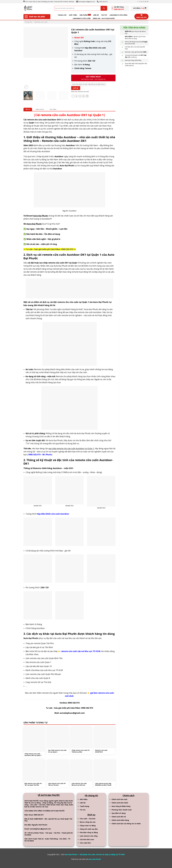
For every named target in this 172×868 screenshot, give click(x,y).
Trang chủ (62, 15)
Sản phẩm (83, 15)
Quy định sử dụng (119, 814)
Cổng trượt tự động (88, 826)
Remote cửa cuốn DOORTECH (102, 752)
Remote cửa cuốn (41, 22)
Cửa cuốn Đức (85, 844)
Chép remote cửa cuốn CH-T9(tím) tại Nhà (80, 752)
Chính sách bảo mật (119, 800)
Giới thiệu (73, 15)
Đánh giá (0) (40, 109)
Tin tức (104, 15)
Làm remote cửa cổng (118, 15)
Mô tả (28, 109)
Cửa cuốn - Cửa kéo (88, 820)
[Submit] (104, 8)
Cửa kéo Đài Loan (87, 840)
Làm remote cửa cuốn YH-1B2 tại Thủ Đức (57, 785)
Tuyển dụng (84, 807)
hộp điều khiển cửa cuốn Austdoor (53, 514)
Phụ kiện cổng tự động (89, 833)
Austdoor (73, 211)
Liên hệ (96, 15)
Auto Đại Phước (95, 860)
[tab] (28, 109)
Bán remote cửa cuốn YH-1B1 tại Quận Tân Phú (34, 785)
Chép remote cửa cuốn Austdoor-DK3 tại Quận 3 (34, 755)
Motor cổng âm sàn (88, 823)
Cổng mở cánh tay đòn (89, 830)
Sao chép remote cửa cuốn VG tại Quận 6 (56, 752)
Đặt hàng (55, 109)
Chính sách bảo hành (120, 804)
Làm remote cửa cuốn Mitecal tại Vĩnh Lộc (80, 785)
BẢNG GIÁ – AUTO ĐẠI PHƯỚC (104, 18)
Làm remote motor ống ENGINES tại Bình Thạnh (104, 785)
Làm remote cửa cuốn (82, 18)
